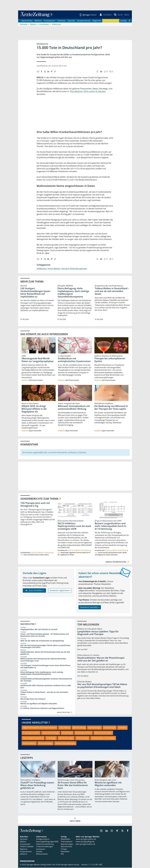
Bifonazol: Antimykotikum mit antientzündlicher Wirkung (74, 408)
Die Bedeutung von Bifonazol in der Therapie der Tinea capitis (111, 408)
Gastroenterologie (51, 733)
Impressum (41, 849)
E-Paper (64, 849)
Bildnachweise (42, 854)
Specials (71, 21)
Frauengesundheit (31, 733)
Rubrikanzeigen (67, 844)
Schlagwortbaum (43, 839)
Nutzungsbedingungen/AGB (47, 842)
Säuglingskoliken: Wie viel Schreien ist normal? (39, 630)
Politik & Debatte (111, 21)
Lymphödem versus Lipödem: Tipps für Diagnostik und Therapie (98, 633)
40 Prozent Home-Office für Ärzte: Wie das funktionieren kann (73, 786)
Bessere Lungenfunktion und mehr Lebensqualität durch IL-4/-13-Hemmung (111, 527)
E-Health (122, 728)
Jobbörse (24, 854)
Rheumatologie (45, 743)
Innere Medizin (54, 269)
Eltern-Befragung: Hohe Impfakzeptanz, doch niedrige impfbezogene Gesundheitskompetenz (73, 293)
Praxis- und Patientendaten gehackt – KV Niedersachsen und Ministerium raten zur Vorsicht (45, 635)
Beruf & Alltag (79, 728)
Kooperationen (84, 21)
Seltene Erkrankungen (65, 743)
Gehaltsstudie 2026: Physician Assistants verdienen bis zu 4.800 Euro (46, 687)
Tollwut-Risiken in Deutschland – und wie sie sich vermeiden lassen (112, 291)
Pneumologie (82, 738)
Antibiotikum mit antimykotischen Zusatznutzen (74, 360)
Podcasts (61, 21)
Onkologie (51, 738)
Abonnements (66, 847)
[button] (127, 15)
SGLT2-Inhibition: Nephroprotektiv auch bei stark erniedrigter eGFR (74, 527)
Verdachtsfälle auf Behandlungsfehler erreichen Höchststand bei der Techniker (46, 680)
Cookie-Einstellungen (44, 847)
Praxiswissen (50, 21)
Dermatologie (95, 728)
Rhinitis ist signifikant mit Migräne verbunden (39, 704)
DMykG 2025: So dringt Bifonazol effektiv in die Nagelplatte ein (34, 409)
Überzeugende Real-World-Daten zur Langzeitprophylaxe (38, 360)
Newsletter (65, 852)
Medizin (38, 21)
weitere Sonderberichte (118, 562)
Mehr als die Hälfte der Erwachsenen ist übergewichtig (42, 641)
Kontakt (39, 852)
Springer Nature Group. (70, 865)
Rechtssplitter (29, 743)
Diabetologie (110, 728)
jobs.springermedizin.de (85, 844)
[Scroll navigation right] (129, 21)
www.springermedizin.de (86, 839)
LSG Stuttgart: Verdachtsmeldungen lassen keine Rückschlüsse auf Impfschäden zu (35, 293)
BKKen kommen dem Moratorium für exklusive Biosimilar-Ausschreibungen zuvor (43, 660)
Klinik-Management (79, 269)
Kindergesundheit (84, 733)
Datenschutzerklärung (45, 844)
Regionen (97, 21)
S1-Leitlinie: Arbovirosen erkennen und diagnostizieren (42, 708)
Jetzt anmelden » (34, 591)
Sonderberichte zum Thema (39, 499)
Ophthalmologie (66, 738)
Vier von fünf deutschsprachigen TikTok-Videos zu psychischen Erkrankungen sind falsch (45, 647)
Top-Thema (65, 728)
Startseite (24, 839)
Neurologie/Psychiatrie (33, 738)
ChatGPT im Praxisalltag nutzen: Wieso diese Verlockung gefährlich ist (37, 786)
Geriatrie (65, 269)
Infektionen (42, 269)
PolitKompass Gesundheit (103, 738)
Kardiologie (67, 733)
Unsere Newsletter (35, 723)
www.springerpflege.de (85, 842)
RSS (62, 854)
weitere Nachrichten (65, 713)
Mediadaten (66, 839)
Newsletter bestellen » (90, 607)
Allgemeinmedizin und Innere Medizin (40, 728)
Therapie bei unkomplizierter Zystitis (110, 360)
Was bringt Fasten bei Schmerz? (33, 699)
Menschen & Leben (103, 733)
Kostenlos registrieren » (60, 591)
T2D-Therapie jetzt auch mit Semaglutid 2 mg (35, 505)
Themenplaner (67, 842)
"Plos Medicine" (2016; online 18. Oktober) (88, 92)
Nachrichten (27, 21)
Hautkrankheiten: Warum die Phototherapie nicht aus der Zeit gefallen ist (45, 653)
